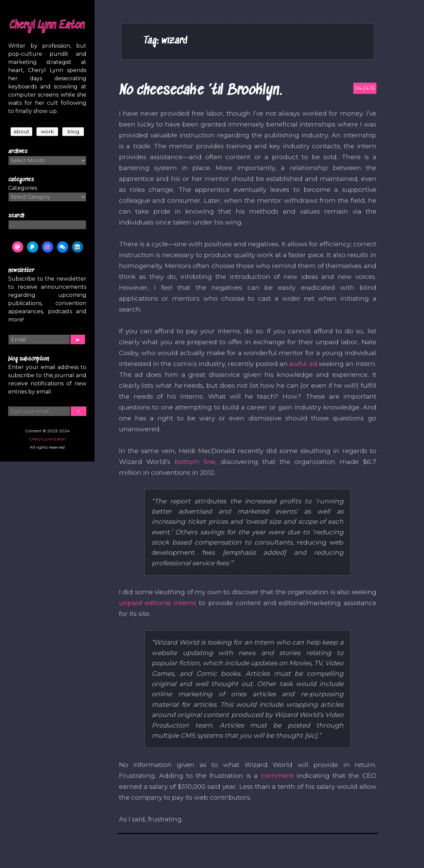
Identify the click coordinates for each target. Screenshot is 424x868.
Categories (23, 188)
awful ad (303, 364)
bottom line (195, 462)
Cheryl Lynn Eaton (47, 26)
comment (277, 776)
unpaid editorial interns (158, 603)
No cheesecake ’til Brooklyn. (200, 91)
